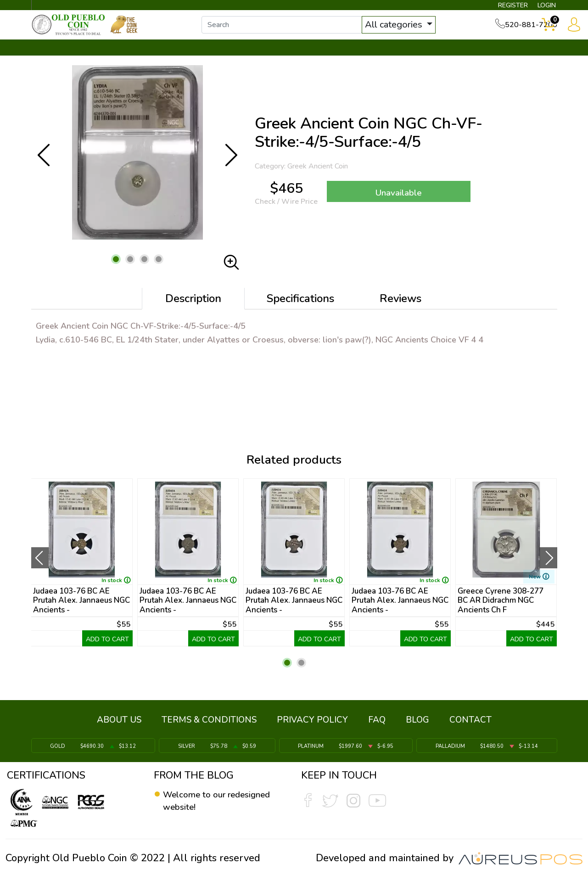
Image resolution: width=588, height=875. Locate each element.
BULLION (60, 58)
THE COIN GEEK (327, 58)
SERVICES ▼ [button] (407, 58)
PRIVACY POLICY (312, 724)
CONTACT (526, 58)
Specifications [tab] (300, 308)
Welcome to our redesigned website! (209, 801)
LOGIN (540, 7)
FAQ (377, 724)
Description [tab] (193, 308)
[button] (116, 269)
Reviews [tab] (400, 308)
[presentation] (40, 567)
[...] (293, 31)
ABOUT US (119, 724)
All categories (406, 31)
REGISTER (498, 7)
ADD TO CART (107, 649)
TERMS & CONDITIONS (209, 724)
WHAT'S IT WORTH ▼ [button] (227, 58)
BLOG (417, 724)
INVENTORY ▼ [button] (130, 58)
